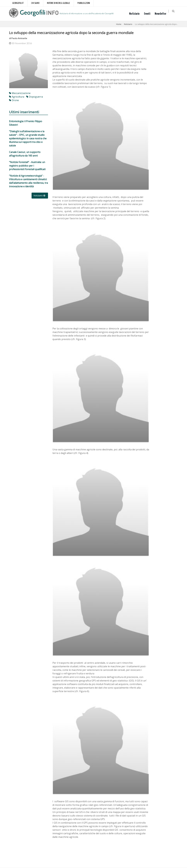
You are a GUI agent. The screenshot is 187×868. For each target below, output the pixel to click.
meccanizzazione (20, 93)
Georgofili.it (18, 3)
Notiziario (136, 14)
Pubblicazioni (84, 3)
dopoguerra (35, 97)
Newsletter (162, 14)
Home (119, 24)
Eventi (149, 14)
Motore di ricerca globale (58, 3)
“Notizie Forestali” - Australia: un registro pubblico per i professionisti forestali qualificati (27, 166)
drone (14, 100)
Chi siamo (35, 3)
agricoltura (17, 97)
